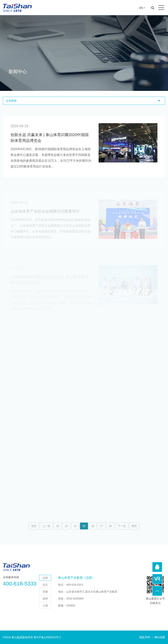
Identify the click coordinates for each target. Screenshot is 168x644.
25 (84, 526)
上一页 (46, 526)
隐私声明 (145, 637)
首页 (34, 526)
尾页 (134, 526)
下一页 (122, 526)
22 (58, 526)
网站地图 (160, 637)
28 (110, 526)
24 (75, 526)
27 (101, 526)
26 (93, 526)
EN (141, 8)
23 (67, 526)
